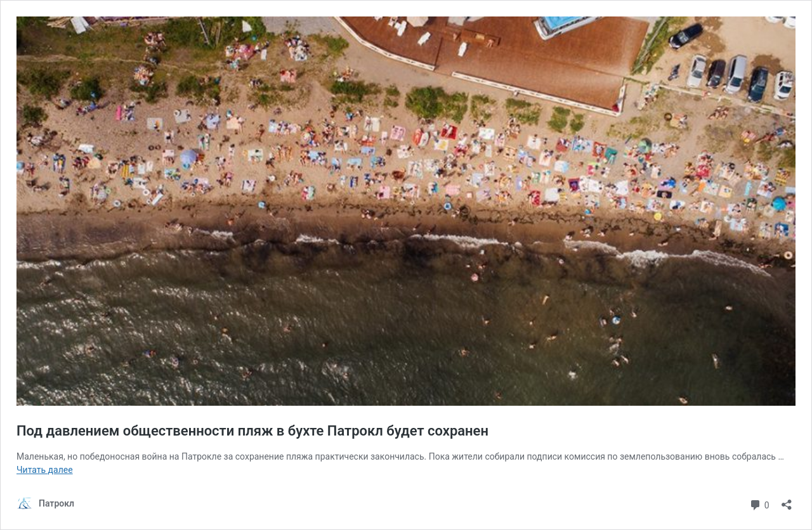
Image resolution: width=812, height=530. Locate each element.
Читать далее (45, 470)
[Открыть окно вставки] (787, 501)
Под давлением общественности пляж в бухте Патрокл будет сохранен (252, 431)
